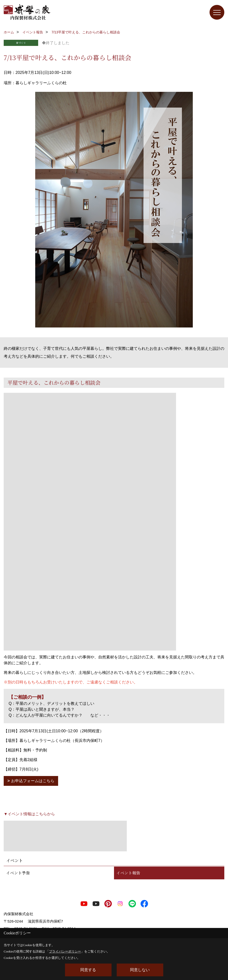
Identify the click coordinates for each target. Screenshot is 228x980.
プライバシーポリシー (65, 951)
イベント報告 (128, 873)
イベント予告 (18, 873)
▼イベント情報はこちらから (29, 814)
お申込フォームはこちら (33, 781)
